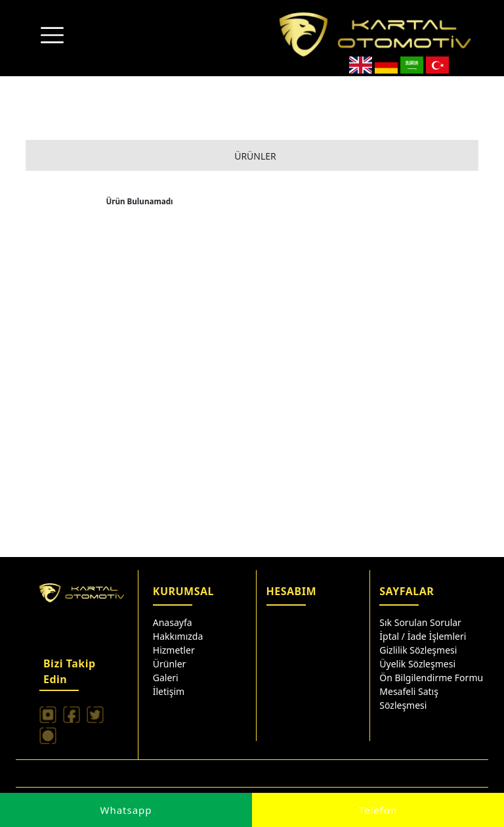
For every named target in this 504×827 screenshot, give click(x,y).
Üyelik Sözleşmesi (417, 664)
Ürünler (170, 664)
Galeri (166, 678)
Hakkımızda (178, 636)
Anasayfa (173, 622)
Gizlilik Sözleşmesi (418, 650)
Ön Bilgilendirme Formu (431, 678)
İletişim (169, 691)
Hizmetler (174, 650)
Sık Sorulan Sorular (420, 622)
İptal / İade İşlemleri (423, 636)
